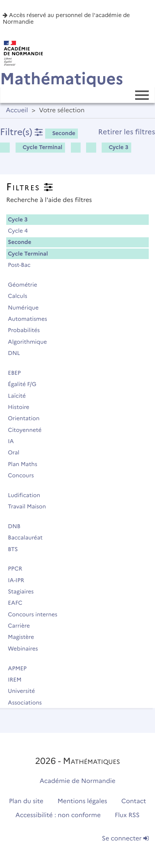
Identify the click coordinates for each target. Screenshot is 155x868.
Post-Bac (23, 265)
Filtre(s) (21, 132)
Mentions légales (83, 801)
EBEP (18, 373)
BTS (16, 549)
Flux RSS (127, 815)
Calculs (21, 296)
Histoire (22, 407)
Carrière (22, 626)
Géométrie (26, 285)
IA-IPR (19, 580)
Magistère (24, 637)
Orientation (27, 418)
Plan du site (26, 801)
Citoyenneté (28, 430)
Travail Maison (30, 506)
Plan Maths (26, 464)
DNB (18, 526)
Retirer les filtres (127, 132)
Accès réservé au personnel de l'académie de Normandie (66, 18)
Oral (17, 452)
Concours (24, 475)
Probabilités (27, 330)
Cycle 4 (21, 231)
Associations (28, 703)
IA (14, 441)
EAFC (18, 603)
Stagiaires (24, 591)
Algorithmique (31, 342)
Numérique (26, 308)
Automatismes (31, 319)
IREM (18, 680)
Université (25, 691)
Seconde (61, 133)
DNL (17, 353)
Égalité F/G (26, 384)
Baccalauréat (29, 537)
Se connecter (125, 839)
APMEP (21, 668)
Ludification (27, 495)
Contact (134, 801)
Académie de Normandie (78, 781)
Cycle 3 (116, 147)
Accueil (17, 110)
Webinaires (26, 649)
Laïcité (20, 396)
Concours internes (36, 614)
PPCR (18, 569)
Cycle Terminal (40, 147)
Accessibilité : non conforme (58, 815)
